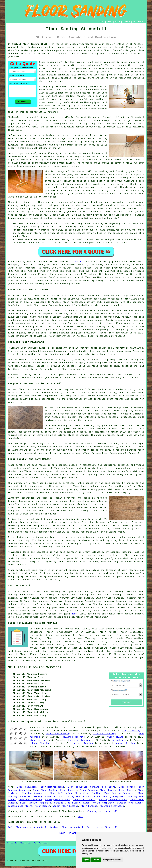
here (74, 614)
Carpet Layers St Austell (102, 827)
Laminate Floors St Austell (67, 827)
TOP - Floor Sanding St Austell (27, 827)
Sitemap (10, 843)
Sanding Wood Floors (103, 787)
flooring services (82, 654)
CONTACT (126, 22)
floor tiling (115, 737)
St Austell (77, 262)
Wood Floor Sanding (84, 800)
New (17, 843)
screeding (118, 740)
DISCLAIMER (138, 22)
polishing (14, 363)
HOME (102, 22)
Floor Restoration (41, 843)
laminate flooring (79, 740)
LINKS (109, 22)
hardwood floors (38, 351)
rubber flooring (40, 743)
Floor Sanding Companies (119, 793)
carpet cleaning (83, 743)
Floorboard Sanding (30, 800)
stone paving (38, 740)
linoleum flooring (105, 734)
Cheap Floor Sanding (45, 790)
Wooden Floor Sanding (65, 806)
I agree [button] (86, 860)
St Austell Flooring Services (35, 667)
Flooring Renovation (34, 793)
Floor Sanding (89, 806)
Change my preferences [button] (112, 860)
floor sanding (78, 87)
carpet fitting (126, 743)
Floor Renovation (26, 787)
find (18, 592)
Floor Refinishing (61, 793)
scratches (14, 562)
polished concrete (74, 737)
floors (48, 519)
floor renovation (132, 632)
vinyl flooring (131, 731)
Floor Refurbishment (52, 787)
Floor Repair (127, 790)
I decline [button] (96, 860)
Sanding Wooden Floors (48, 797)
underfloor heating (58, 734)
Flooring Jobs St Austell (102, 811)
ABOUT (118, 22)
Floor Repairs (126, 787)
